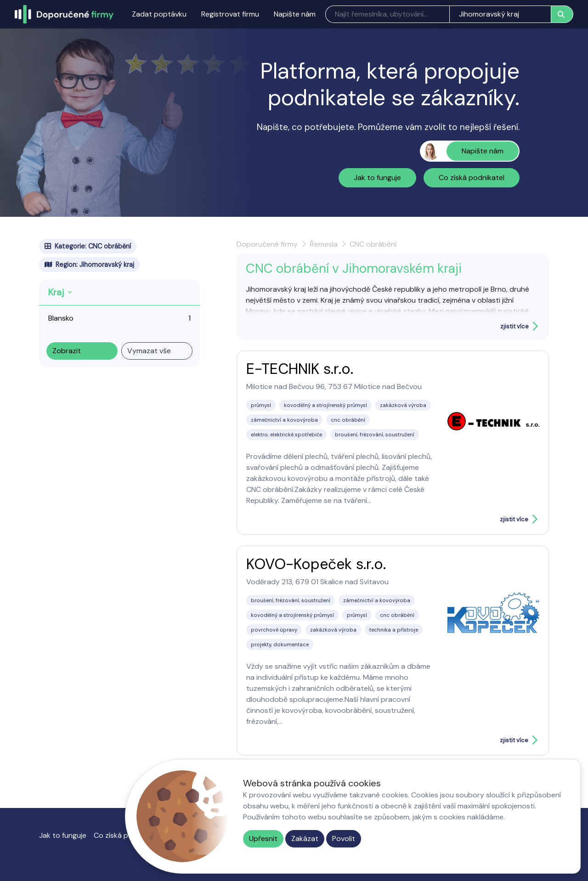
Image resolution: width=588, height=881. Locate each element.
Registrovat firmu (230, 14)
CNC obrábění (373, 244)
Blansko (61, 318)
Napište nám (295, 14)
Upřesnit (263, 839)
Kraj (56, 292)
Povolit (344, 839)
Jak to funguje (377, 178)
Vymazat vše (149, 351)
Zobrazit (67, 351)
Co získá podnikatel (472, 178)
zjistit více (514, 326)
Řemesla (324, 244)
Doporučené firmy (267, 244)
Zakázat (305, 839)
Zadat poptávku (159, 14)
